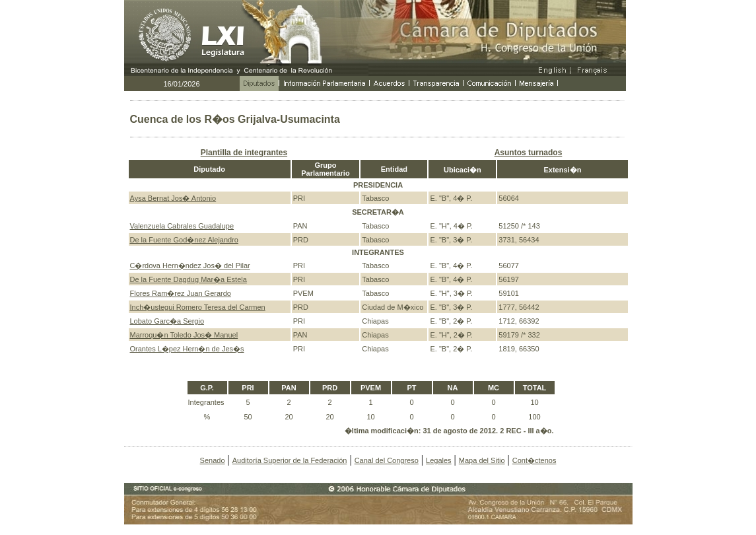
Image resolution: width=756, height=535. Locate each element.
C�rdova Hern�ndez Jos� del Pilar (190, 266)
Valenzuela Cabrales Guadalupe (182, 226)
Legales (439, 460)
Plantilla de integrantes (244, 153)
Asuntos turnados (529, 153)
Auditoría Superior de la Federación (290, 460)
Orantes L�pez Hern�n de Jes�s (187, 349)
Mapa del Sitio (482, 460)
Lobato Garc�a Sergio (167, 321)
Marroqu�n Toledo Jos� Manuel (184, 335)
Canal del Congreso (387, 460)
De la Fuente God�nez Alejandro (185, 240)
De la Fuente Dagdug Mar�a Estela (189, 279)
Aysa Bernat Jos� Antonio (173, 198)
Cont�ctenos (534, 460)
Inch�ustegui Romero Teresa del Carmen (198, 307)
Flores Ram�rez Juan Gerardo (181, 293)
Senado (213, 460)
